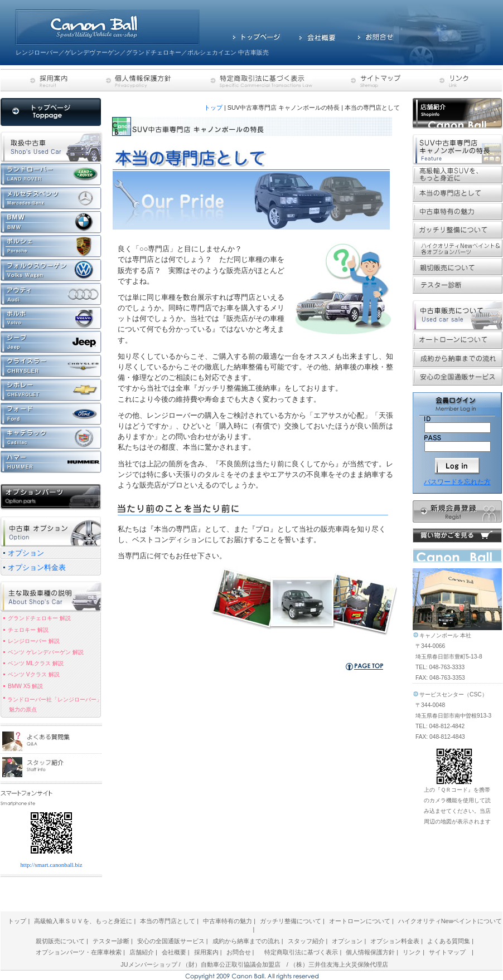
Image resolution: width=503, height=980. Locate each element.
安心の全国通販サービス (171, 941)
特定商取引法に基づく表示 (301, 952)
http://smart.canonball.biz (51, 865)
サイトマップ (447, 952)
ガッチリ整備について (291, 921)
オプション (347, 941)
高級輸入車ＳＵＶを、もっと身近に (83, 921)
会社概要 (174, 952)
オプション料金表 (395, 941)
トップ (213, 108)
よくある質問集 (449, 941)
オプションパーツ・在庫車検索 (79, 952)
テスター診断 (111, 941)
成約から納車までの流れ (246, 941)
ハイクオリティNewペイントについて (450, 921)
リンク (412, 952)
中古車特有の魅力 (228, 921)
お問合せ (239, 952)
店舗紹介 (142, 952)
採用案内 (207, 952)
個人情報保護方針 (370, 952)
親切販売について (60, 941)
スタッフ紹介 (306, 941)
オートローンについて (360, 921)
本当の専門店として (168, 921)
